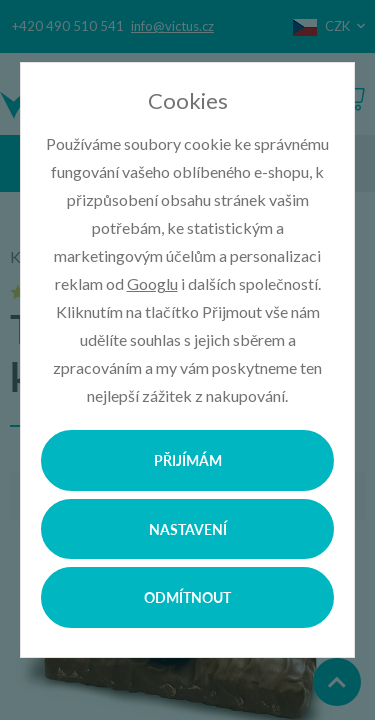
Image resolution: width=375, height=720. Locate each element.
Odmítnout (187, 597)
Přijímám (188, 460)
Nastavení (188, 529)
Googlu (152, 283)
